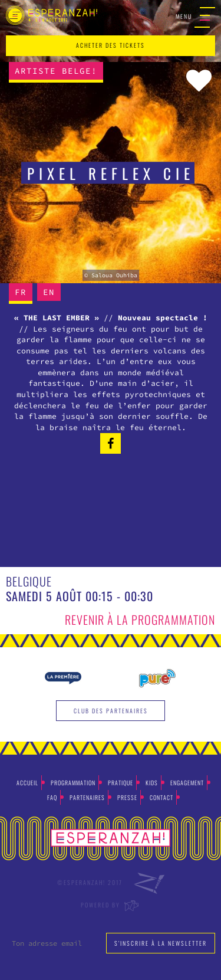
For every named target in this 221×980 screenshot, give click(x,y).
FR (21, 292)
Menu (195, 17)
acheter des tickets (111, 45)
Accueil (27, 783)
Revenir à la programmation (140, 620)
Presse (127, 797)
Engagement (187, 783)
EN (49, 292)
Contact (161, 797)
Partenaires (87, 797)
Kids (152, 783)
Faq (52, 797)
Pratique (121, 783)
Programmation (73, 783)
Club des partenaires (111, 711)
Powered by (111, 905)
